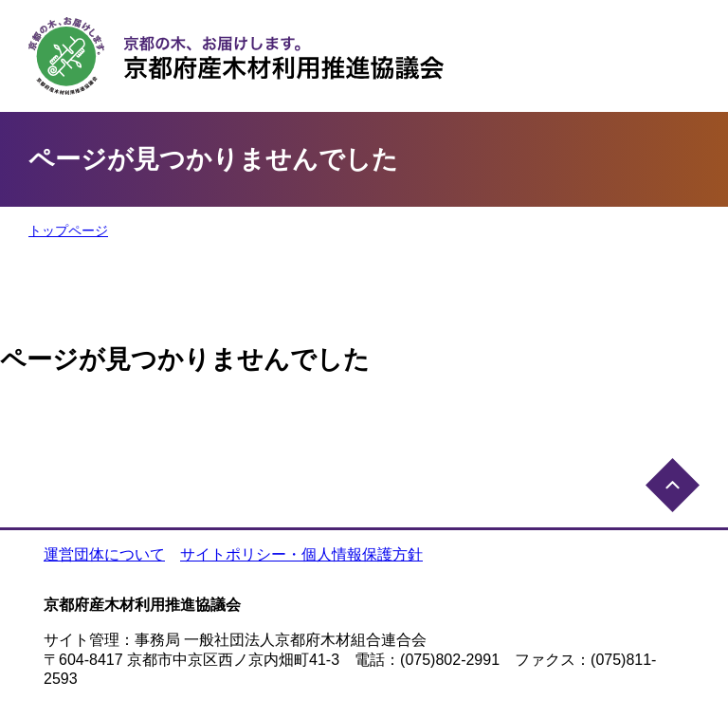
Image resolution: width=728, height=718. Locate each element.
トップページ (68, 230)
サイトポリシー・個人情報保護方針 (301, 554)
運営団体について (104, 554)
